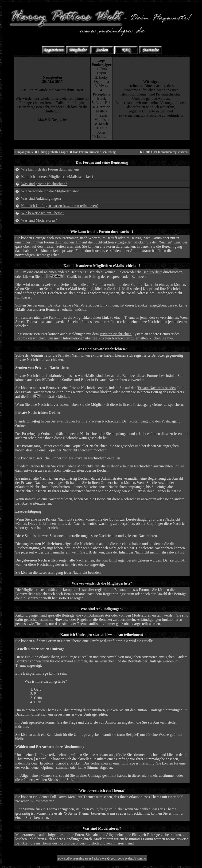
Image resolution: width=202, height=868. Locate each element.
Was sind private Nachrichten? (44, 184)
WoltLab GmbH (135, 858)
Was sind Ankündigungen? (41, 198)
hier (170, 338)
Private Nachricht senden (157, 388)
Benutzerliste (152, 272)
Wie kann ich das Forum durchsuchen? (50, 169)
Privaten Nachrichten (116, 334)
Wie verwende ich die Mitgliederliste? (50, 191)
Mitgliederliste (33, 590)
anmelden (165, 152)
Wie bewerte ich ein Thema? (43, 213)
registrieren (180, 152)
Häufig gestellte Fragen (53, 152)
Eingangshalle (24, 152)
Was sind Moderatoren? (39, 220)
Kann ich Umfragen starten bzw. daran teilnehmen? (60, 206)
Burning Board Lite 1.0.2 (90, 858)
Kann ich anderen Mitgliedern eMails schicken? (57, 177)
